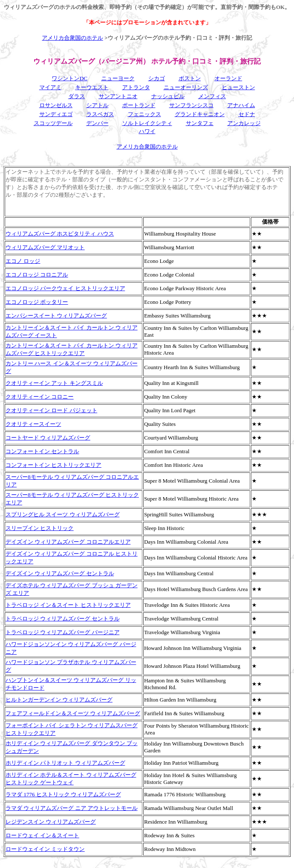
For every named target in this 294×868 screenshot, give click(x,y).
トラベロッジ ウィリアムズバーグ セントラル (63, 619)
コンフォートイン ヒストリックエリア (53, 465)
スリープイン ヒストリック (40, 528)
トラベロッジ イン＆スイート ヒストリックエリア (68, 605)
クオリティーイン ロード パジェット (51, 410)
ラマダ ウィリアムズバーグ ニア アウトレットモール (72, 808)
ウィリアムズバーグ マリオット (45, 247)
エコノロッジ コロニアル (37, 275)
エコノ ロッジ (23, 261)
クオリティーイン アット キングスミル (54, 383)
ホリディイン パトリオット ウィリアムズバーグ (65, 763)
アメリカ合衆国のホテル (72, 38)
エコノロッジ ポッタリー (37, 302)
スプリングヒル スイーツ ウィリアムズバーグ (63, 514)
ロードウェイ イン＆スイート (42, 835)
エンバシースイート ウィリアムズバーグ (56, 316)
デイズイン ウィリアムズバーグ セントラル (60, 573)
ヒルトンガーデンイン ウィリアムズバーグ (59, 700)
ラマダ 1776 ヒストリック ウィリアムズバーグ (63, 794)
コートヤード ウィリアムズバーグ (48, 438)
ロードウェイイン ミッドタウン (45, 849)
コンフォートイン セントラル (42, 451)
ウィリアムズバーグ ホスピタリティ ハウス (60, 234)
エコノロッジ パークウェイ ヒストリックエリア (65, 288)
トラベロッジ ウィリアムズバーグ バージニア (63, 632)
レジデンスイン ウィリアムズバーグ (51, 822)
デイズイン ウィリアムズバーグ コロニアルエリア (68, 542)
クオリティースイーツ (33, 424)
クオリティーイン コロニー (40, 397)
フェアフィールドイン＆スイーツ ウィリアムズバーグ (73, 713)
